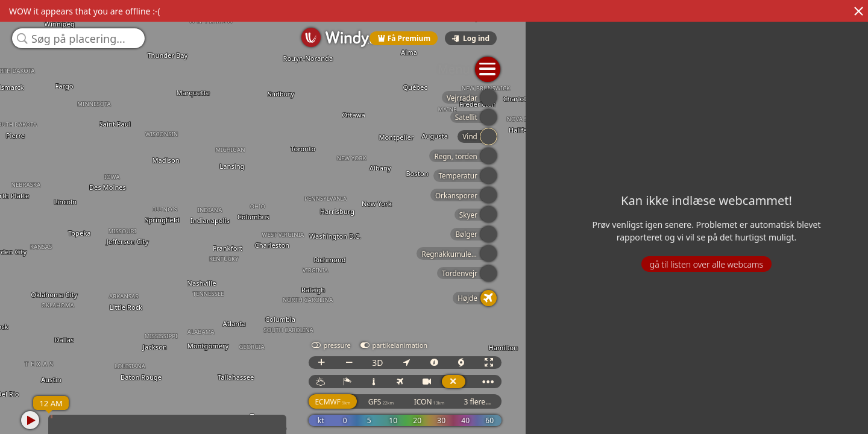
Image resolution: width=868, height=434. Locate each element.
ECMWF (694, 413)
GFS (743, 413)
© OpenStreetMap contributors (818, 430)
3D (739, 373)
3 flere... (839, 413)
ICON (791, 413)
